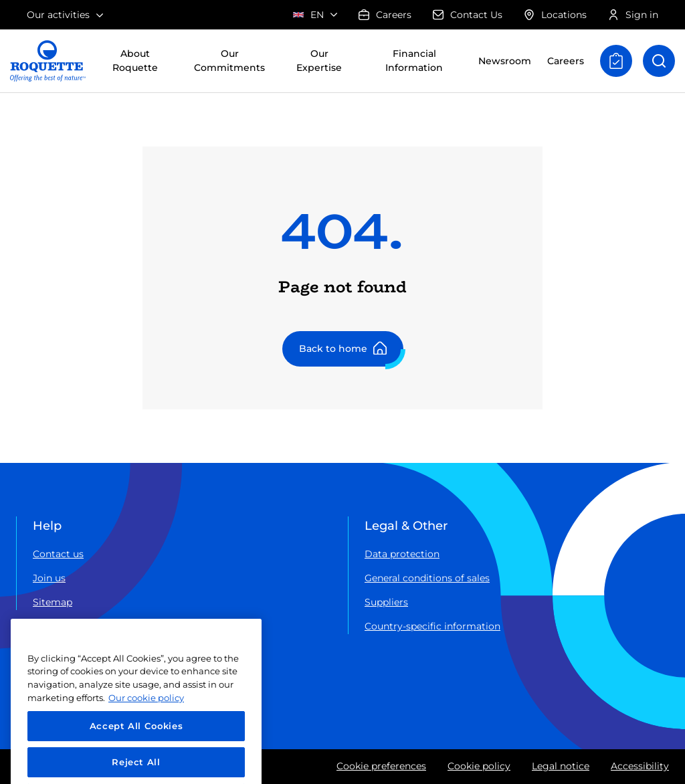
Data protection (402, 554)
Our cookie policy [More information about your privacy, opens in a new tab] (146, 737)
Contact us (58, 554)
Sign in (633, 15)
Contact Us (468, 15)
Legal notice (561, 766)
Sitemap (53, 602)
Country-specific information (432, 626)
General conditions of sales (427, 578)
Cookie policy (479, 766)
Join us (49, 578)
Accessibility (640, 766)
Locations (555, 15)
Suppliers (386, 602)
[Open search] (659, 61)
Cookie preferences (381, 766)
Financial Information (414, 61)
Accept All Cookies (136, 765)
